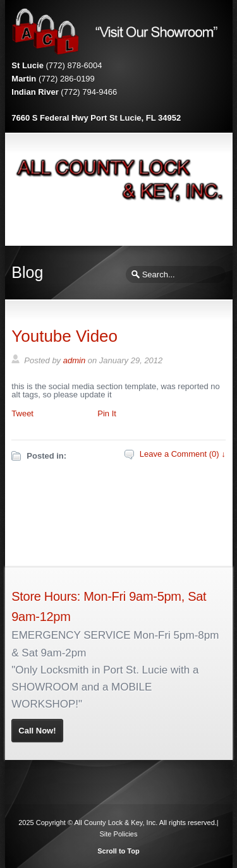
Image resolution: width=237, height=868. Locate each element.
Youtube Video (64, 336)
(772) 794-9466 (89, 92)
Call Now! (37, 731)
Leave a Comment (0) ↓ (183, 454)
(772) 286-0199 (67, 79)
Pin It (107, 413)
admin (74, 360)
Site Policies (119, 834)
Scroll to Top (118, 851)
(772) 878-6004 (74, 65)
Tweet (22, 413)
